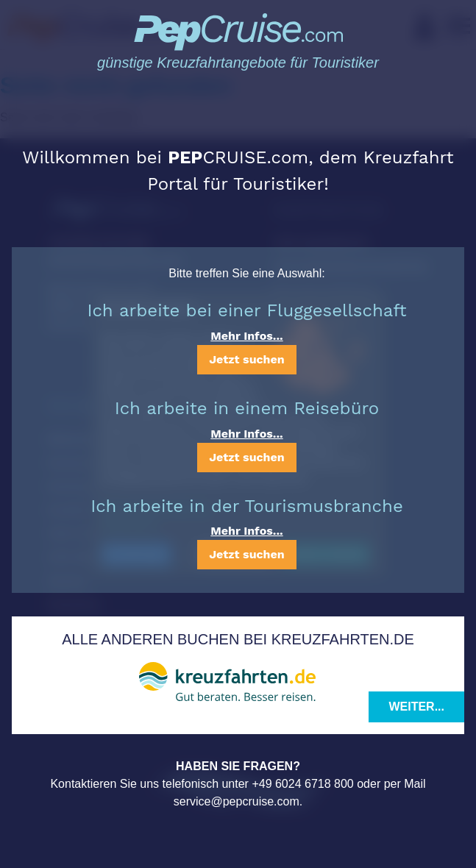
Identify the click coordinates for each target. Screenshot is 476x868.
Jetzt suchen (246, 359)
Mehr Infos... (246, 336)
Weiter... (416, 707)
